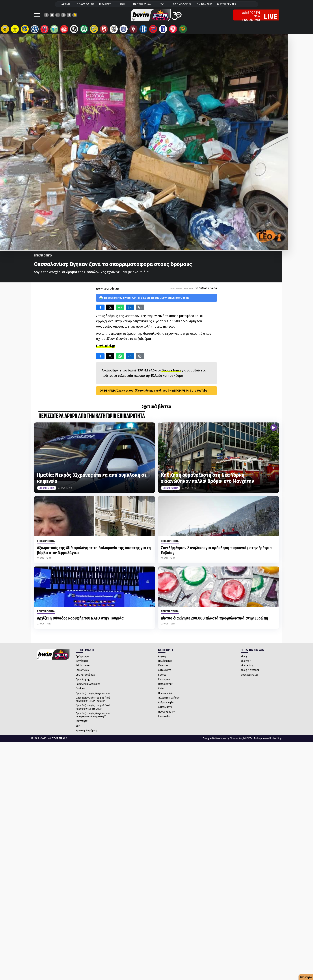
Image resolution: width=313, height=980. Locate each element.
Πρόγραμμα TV (166, 713)
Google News (171, 372)
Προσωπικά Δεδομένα (88, 686)
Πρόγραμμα (82, 658)
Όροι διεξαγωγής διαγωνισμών (93, 695)
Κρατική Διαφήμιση (86, 732)
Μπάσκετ (163, 667)
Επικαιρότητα (166, 681)
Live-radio (164, 718)
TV (162, 4)
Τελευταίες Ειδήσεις (169, 700)
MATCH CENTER (227, 4)
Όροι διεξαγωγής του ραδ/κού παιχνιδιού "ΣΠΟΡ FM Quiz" (93, 701)
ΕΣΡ (78, 728)
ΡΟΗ (122, 4)
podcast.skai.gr (249, 677)
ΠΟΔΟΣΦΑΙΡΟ (85, 4)
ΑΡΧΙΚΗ (66, 4)
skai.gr (245, 658)
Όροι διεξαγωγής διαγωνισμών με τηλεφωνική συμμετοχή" (93, 717)
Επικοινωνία (82, 672)
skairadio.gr (248, 667)
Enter (161, 690)
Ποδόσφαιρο (165, 663)
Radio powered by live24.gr (268, 740)
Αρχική (162, 658)
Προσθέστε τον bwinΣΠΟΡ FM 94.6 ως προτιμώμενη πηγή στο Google (144, 300)
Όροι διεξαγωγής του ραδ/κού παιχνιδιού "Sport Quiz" (93, 709)
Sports (162, 677)
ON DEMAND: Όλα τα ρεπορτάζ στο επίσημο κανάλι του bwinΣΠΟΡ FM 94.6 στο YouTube (154, 392)
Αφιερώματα (165, 709)
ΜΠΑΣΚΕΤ (105, 4)
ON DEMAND (204, 4)
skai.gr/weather (250, 672)
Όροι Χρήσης (83, 681)
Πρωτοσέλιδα (166, 695)
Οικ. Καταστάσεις (85, 677)
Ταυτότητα (82, 723)
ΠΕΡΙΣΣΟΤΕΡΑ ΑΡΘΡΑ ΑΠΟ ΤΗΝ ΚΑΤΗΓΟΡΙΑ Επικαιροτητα (92, 418)
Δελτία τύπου (83, 667)
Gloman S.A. (236, 740)
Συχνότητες (82, 663)
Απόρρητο (306, 977)
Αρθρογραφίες (166, 704)
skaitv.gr (246, 663)
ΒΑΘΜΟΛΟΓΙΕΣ (182, 4)
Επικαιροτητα (43, 257)
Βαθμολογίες (165, 686)
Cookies (80, 690)
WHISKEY (248, 740)
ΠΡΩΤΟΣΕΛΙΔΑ (142, 4)
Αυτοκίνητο (165, 672)
